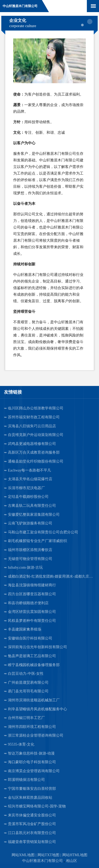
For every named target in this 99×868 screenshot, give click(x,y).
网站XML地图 (23, 855)
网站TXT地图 (48, 855)
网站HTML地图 (75, 855)
